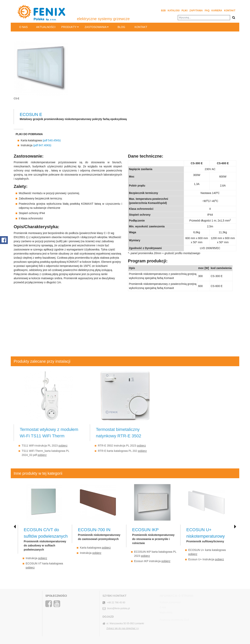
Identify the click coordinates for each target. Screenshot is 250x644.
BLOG (121, 27)
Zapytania (196, 11)
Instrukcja (36, 145)
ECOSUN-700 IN (94, 530)
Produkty (70, 27)
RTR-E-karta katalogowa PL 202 (122, 451)
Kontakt (230, 11)
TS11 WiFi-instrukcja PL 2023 (45, 446)
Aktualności (46, 27)
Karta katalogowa (41, 140)
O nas (23, 27)
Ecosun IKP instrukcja (152, 561)
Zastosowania (97, 27)
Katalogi (174, 11)
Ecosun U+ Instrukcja (206, 559)
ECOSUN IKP (146, 530)
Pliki (184, 11)
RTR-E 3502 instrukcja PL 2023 (122, 446)
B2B (163, 11)
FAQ (207, 11)
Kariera (217, 11)
